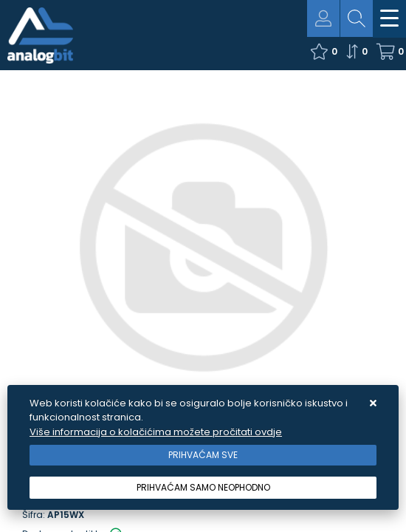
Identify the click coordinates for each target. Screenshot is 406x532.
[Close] (203, 455)
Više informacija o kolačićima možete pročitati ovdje (156, 432)
